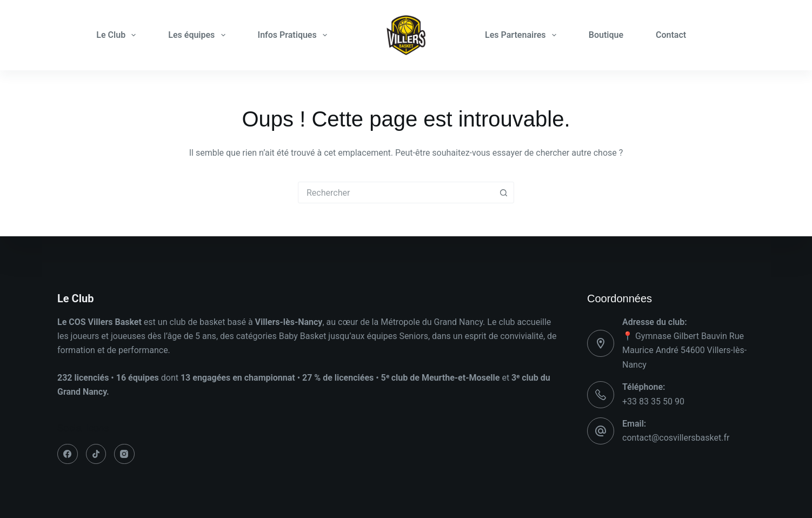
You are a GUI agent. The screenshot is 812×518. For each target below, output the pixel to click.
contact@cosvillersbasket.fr (676, 438)
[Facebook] (68, 454)
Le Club (118, 35)
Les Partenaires (523, 35)
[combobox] (396, 192)
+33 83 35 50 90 (653, 401)
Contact (671, 35)
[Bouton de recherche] (503, 192)
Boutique (606, 35)
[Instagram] (124, 454)
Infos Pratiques (295, 35)
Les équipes (199, 35)
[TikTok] (96, 454)
